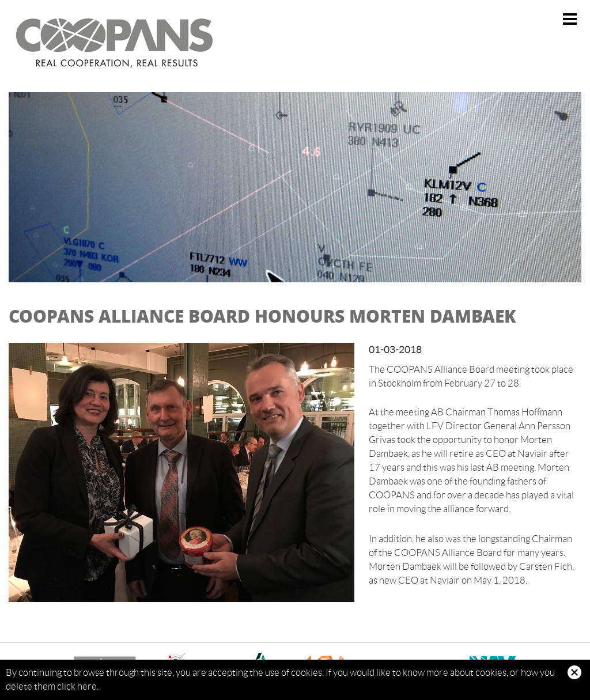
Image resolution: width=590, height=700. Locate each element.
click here (77, 686)
